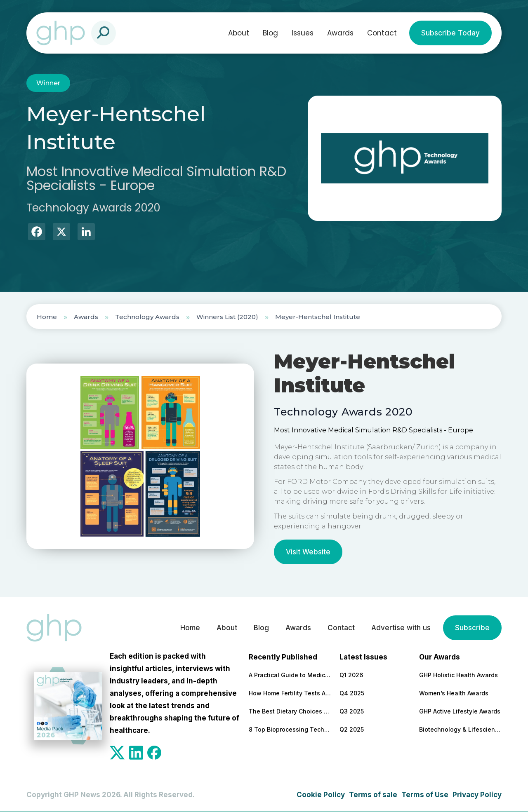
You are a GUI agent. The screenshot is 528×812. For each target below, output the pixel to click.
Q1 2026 (351, 675)
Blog (270, 33)
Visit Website (308, 552)
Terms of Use (425, 795)
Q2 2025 (352, 729)
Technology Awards (147, 317)
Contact (382, 33)
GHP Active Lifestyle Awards (460, 711)
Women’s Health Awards (454, 693)
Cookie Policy (321, 795)
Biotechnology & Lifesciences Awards (460, 729)
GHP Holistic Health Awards (458, 675)
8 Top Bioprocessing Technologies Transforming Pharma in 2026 (290, 729)
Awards (340, 33)
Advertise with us (401, 628)
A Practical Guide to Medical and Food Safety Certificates (290, 675)
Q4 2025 (352, 693)
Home (47, 317)
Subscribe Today (450, 33)
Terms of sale (373, 795)
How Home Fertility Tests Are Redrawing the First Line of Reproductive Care (290, 693)
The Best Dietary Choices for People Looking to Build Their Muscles (290, 711)
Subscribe (472, 628)
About (239, 33)
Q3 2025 (352, 711)
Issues (303, 33)
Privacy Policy (477, 795)
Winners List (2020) (227, 317)
